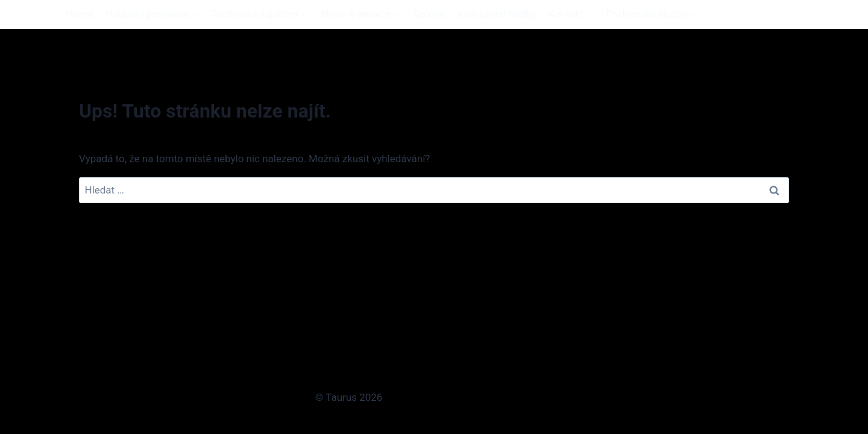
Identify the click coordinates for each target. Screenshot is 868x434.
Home (80, 14)
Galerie (429, 14)
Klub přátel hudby (497, 14)
